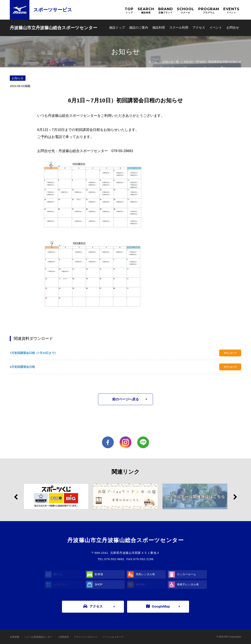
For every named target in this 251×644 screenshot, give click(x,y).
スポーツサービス (53, 10)
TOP (129, 10)
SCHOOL (186, 10)
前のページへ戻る (125, 399)
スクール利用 (179, 28)
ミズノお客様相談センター (38, 637)
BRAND (166, 10)
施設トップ (117, 28)
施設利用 (159, 28)
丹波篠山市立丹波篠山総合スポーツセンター (54, 28)
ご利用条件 (63, 637)
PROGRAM (209, 10)
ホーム (153, 62)
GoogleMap (158, 606)
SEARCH (146, 10)
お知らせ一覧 (171, 62)
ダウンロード (230, 353)
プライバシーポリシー (86, 637)
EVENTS (231, 10)
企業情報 (15, 637)
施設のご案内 (139, 28)
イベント (216, 28)
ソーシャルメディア (113, 637)
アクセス (199, 28)
